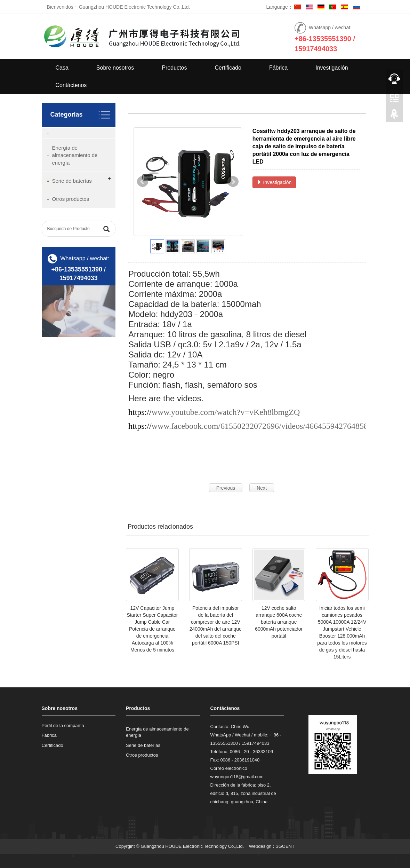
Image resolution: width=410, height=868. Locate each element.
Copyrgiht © (127, 846)
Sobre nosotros (115, 68)
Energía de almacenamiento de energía (75, 155)
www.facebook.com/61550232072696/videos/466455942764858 (260, 426)
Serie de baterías (72, 181)
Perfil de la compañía (63, 725)
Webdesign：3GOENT (272, 846)
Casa (62, 68)
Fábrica (278, 68)
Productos (174, 68)
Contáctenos (71, 85)
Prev (143, 182)
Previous (226, 488)
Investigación (332, 68)
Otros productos (71, 199)
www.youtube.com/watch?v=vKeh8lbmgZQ (226, 412)
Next (233, 182)
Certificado (228, 68)
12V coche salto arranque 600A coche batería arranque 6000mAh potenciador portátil (279, 622)
